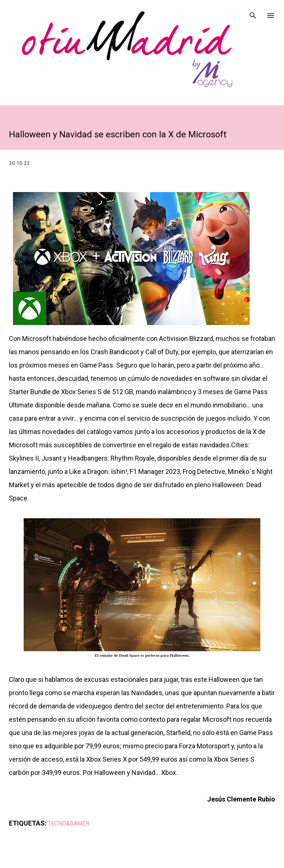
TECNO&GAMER (69, 823)
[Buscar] (253, 13)
